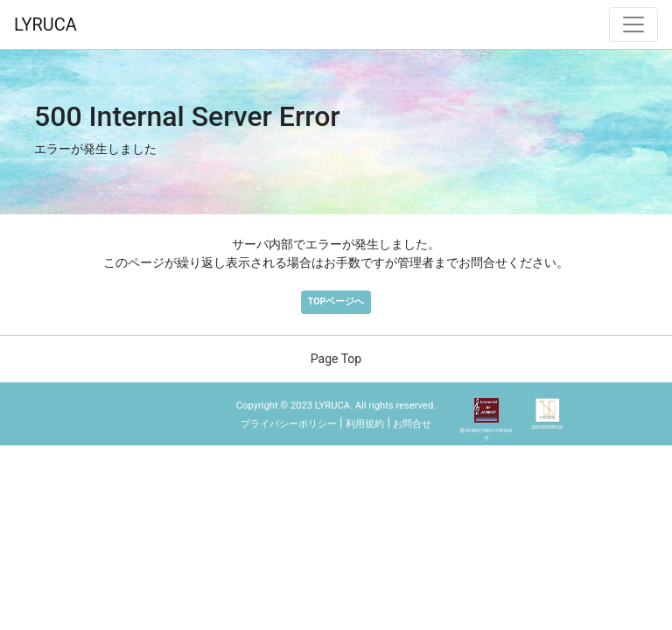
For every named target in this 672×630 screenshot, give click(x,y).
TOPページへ (336, 301)
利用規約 (365, 424)
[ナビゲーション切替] (633, 24)
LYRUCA (45, 24)
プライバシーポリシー (289, 424)
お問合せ (412, 424)
